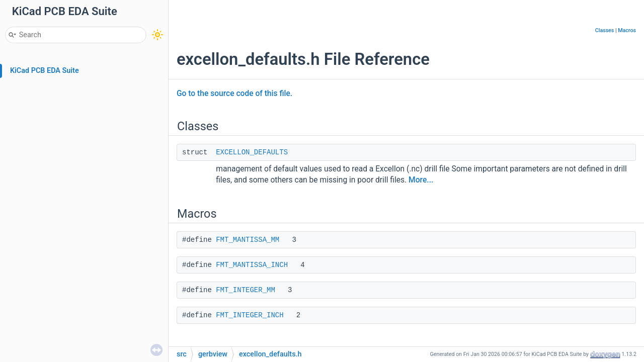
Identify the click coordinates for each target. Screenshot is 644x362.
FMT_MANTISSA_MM (248, 240)
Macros (627, 30)
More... (421, 180)
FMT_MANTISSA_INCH (252, 265)
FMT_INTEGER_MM (246, 290)
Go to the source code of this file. (234, 94)
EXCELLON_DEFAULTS (252, 152)
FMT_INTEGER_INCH (250, 315)
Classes (605, 30)
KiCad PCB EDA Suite (45, 71)
